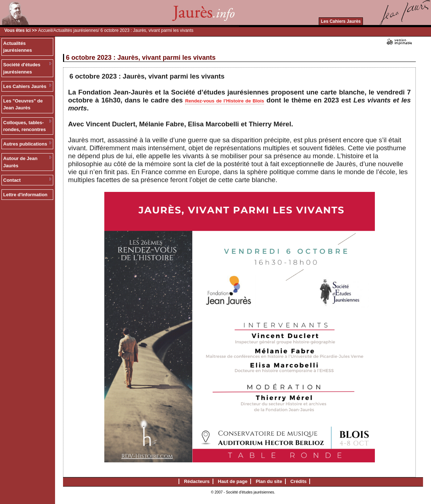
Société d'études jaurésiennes (22, 68)
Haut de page (233, 481)
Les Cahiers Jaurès (341, 21)
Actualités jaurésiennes (76, 30)
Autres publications (25, 144)
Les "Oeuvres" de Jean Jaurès (23, 104)
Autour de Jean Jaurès (20, 162)
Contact (12, 180)
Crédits (299, 481)
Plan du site (269, 481)
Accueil (45, 30)
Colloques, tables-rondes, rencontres (25, 126)
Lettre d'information (25, 195)
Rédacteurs (197, 481)
